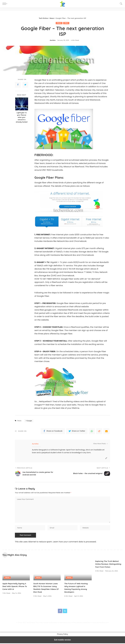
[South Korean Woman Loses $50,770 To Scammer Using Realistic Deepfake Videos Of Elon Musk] (47, 571)
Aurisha (53, 40)
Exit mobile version (62, 640)
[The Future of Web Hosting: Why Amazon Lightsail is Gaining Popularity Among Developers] (78, 571)
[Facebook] (60, 612)
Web (66, 23)
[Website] (106, 458)
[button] (5, 4)
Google (29, 421)
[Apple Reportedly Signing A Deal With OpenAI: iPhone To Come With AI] (16, 571)
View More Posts (100, 444)
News (59, 23)
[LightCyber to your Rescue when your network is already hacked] (22, 104)
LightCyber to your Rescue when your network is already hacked (22, 117)
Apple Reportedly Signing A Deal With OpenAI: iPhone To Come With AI (16, 587)
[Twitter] (65, 612)
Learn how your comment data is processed (74, 542)
